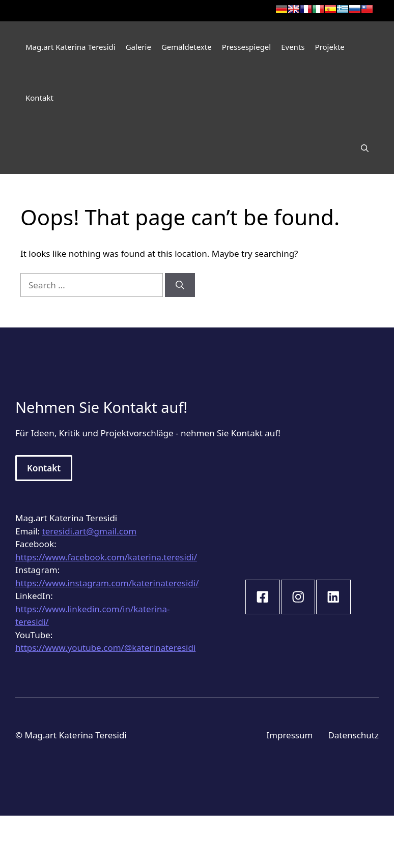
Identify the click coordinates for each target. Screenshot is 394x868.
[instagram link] (263, 597)
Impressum (289, 735)
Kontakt (39, 98)
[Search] (180, 285)
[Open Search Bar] (365, 148)
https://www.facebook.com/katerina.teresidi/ (106, 557)
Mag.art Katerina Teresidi (71, 47)
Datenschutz (353, 735)
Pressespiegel (247, 47)
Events (293, 47)
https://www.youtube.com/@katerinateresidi (105, 648)
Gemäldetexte (187, 47)
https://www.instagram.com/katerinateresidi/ (107, 583)
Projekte (330, 47)
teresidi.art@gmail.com (89, 531)
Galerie (138, 47)
